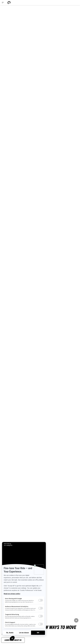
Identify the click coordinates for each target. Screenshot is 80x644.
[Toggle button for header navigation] (3, 3)
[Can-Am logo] (9, 3)
